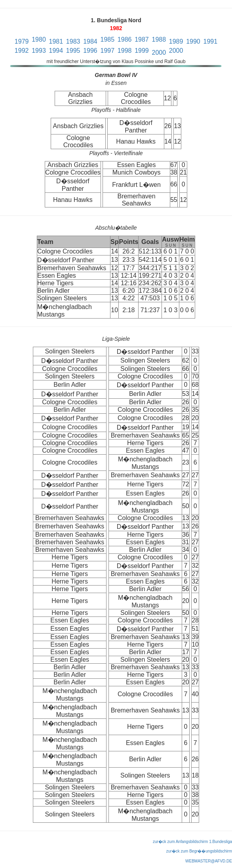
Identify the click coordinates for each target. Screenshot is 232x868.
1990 (193, 41)
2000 (159, 53)
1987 (142, 39)
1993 (39, 51)
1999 (142, 51)
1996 (90, 51)
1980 (39, 39)
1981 (56, 41)
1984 (90, 41)
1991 (211, 41)
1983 (73, 41)
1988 (159, 39)
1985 (108, 39)
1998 (125, 51)
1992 (22, 51)
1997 (108, 51)
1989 (176, 41)
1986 (125, 39)
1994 (56, 51)
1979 (22, 41)
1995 (73, 51)
